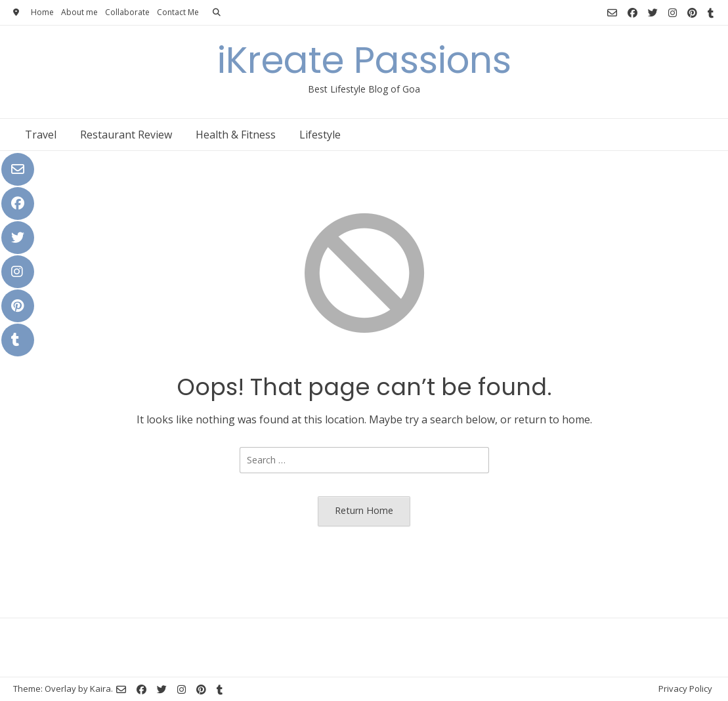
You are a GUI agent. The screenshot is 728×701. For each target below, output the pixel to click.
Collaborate (127, 12)
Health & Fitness (236, 135)
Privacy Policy (685, 689)
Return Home (364, 510)
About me (79, 12)
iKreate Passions (364, 60)
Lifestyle (320, 135)
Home (42, 12)
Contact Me (178, 12)
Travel (41, 135)
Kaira (100, 689)
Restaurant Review (126, 135)
